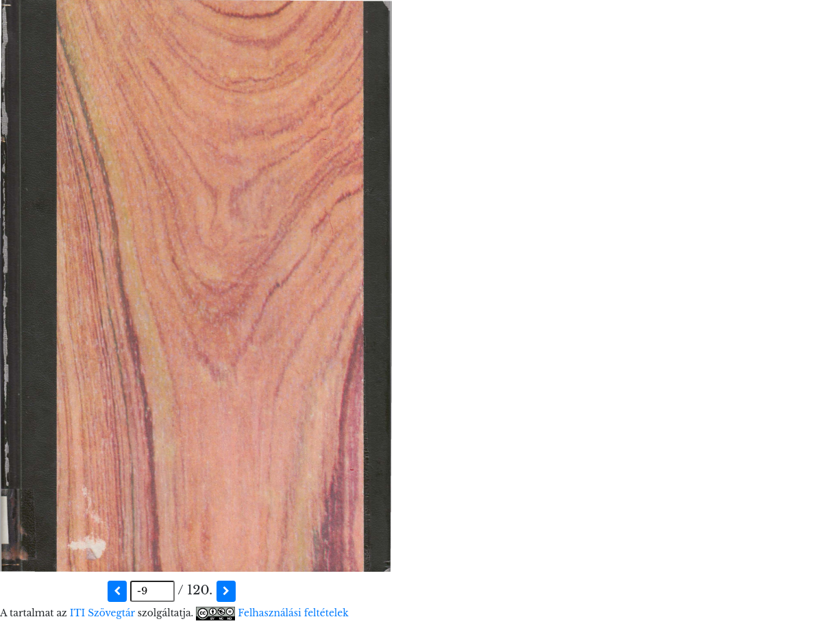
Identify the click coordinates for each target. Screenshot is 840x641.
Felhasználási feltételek (293, 613)
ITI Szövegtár (102, 613)
